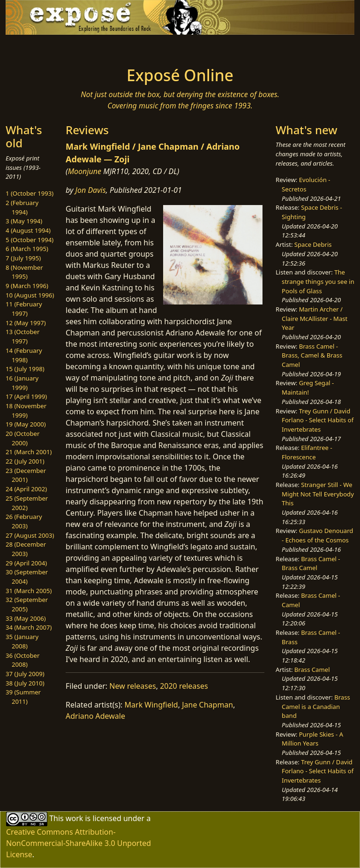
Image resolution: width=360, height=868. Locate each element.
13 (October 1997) (22, 336)
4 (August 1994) (28, 230)
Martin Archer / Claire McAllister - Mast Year (315, 318)
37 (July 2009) (25, 674)
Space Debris (313, 244)
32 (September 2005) (27, 604)
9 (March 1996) (27, 286)
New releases (132, 686)
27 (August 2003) (30, 535)
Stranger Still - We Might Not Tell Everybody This (318, 494)
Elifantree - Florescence (307, 452)
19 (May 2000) (26, 424)
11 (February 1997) (24, 309)
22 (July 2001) (25, 461)
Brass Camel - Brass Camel (311, 563)
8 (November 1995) (24, 272)
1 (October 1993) (30, 193)
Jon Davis (91, 190)
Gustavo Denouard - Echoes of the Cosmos (317, 535)
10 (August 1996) (30, 295)
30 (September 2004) (27, 577)
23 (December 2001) (26, 475)
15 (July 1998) (25, 369)
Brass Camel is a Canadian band (316, 706)
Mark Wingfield (151, 705)
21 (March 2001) (29, 452)
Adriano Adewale (95, 716)
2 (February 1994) (22, 207)
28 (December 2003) (26, 549)
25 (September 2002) (27, 503)
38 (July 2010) (25, 683)
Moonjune (85, 171)
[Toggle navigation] (36, 48)
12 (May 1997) (26, 323)
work (74, 818)
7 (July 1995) (23, 258)
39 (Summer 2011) (23, 697)
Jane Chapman (207, 705)
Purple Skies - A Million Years (312, 739)
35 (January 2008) (22, 641)
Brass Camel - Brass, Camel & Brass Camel (312, 355)
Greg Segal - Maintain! (308, 388)
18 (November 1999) (26, 411)
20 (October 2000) (22, 438)
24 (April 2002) (26, 489)
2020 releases (184, 686)
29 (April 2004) (26, 563)
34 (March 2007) (29, 627)
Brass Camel (312, 670)
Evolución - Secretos (306, 184)
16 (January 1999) (22, 383)
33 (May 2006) (26, 618)
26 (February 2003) (24, 521)
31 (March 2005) (29, 591)
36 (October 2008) (22, 660)
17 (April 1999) (26, 396)
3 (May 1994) (24, 221)
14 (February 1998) (24, 355)
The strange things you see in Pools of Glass (318, 281)
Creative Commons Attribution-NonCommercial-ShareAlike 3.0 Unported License (79, 843)
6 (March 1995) (27, 249)
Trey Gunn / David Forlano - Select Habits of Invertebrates (318, 420)
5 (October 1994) (30, 240)
